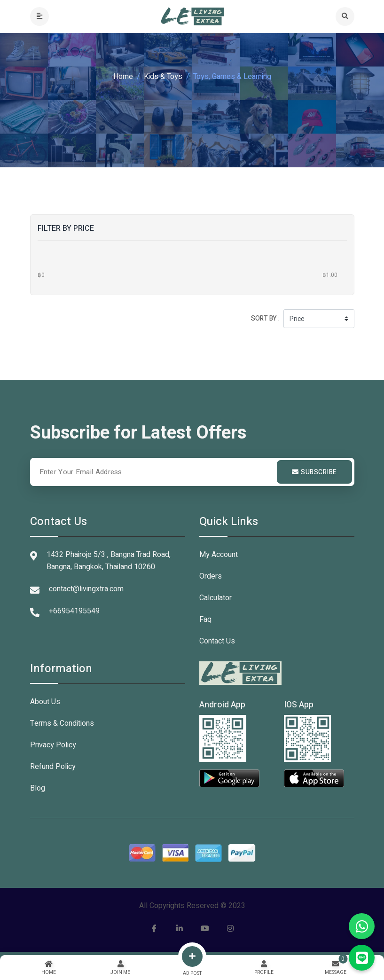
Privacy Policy (53, 745)
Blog (38, 788)
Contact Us (217, 641)
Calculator (216, 598)
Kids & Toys (163, 77)
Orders (211, 576)
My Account (219, 555)
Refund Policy (53, 767)
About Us (45, 702)
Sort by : (265, 318)
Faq (205, 619)
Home (123, 77)
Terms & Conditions (62, 723)
